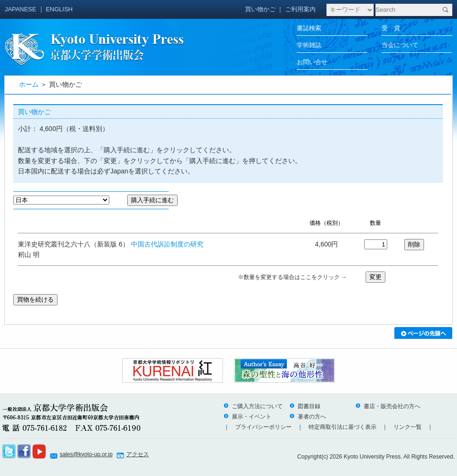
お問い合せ (312, 62)
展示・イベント (247, 417)
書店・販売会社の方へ (388, 406)
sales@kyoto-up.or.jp (86, 454)
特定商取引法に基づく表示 (343, 427)
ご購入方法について (253, 406)
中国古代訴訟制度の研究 (167, 244)
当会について (400, 45)
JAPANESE (20, 9)
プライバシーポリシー (263, 427)
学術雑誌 (309, 45)
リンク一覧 (408, 427)
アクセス (138, 454)
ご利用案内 (300, 9)
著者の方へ (308, 417)
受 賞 (391, 28)
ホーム (29, 84)
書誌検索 (309, 28)
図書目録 (305, 406)
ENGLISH (59, 9)
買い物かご (260, 9)
